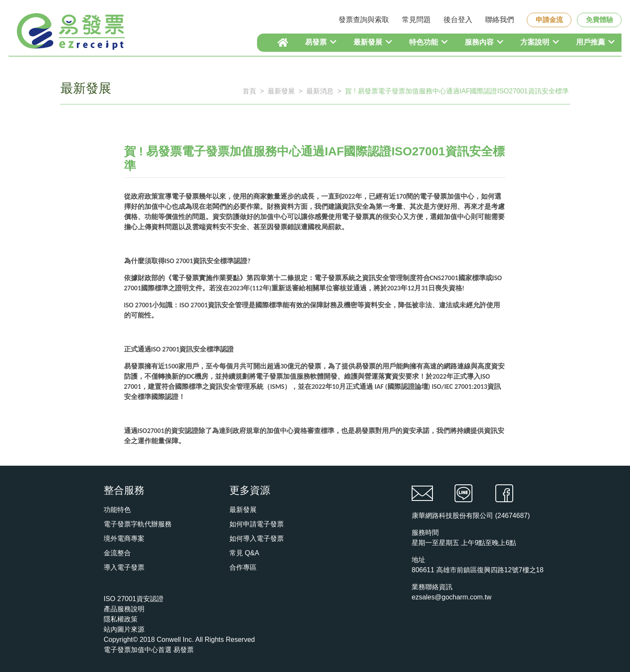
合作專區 (243, 567)
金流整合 (117, 553)
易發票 (321, 42)
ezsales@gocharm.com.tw (452, 597)
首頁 (249, 91)
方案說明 (540, 42)
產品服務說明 (124, 609)
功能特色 (117, 510)
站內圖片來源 (124, 629)
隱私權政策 (121, 619)
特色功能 (428, 42)
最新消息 (320, 91)
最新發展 (373, 42)
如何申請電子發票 (257, 524)
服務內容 (484, 42)
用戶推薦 (595, 42)
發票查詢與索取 (364, 20)
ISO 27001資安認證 (134, 599)
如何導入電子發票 (257, 538)
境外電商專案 (124, 538)
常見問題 (416, 20)
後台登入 (458, 20)
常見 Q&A (244, 553)
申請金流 (549, 20)
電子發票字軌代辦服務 (138, 524)
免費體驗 (599, 20)
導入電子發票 (124, 567)
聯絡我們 (500, 20)
